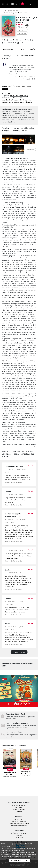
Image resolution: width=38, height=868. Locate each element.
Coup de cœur (26, 86)
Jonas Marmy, (14, 102)
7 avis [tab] (22, 49)
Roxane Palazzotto (26, 102)
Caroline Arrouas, (12, 100)
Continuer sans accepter (19, 865)
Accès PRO (19, 837)
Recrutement (19, 807)
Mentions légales (19, 809)
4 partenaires (15, 852)
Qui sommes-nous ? (19, 805)
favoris (22, 33)
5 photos (22, 27)
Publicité (19, 835)
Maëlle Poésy (24, 96)
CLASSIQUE (17, 86)
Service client (19, 819)
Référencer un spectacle (19, 833)
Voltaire (7, 93)
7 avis (27, 25)
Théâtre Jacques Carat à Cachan (13, 40)
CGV (10, 823)
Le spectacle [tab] (8, 49)
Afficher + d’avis (19, 652)
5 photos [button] (30, 150)
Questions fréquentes (19, 821)
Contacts (19, 812)
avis (21, 30)
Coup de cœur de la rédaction (25, 77)
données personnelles (21, 823)
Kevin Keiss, (14, 96)
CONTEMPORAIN (7, 86)
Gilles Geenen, (23, 100)
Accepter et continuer (19, 860)
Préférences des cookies (19, 826)
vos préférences (13, 854)
